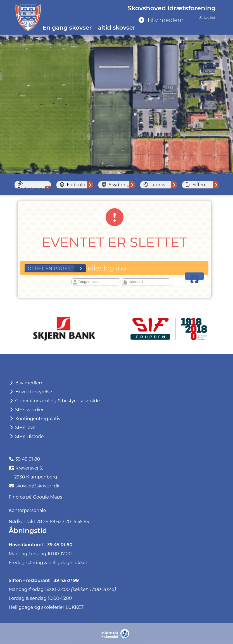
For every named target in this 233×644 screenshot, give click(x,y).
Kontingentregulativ (34, 419)
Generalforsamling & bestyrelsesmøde (54, 401)
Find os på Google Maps (35, 497)
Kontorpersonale (27, 510)
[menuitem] (176, 20)
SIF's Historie (26, 436)
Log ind (206, 18)
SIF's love (22, 428)
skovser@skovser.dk (37, 486)
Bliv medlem (26, 383)
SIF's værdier (26, 410)
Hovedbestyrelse (30, 392)
